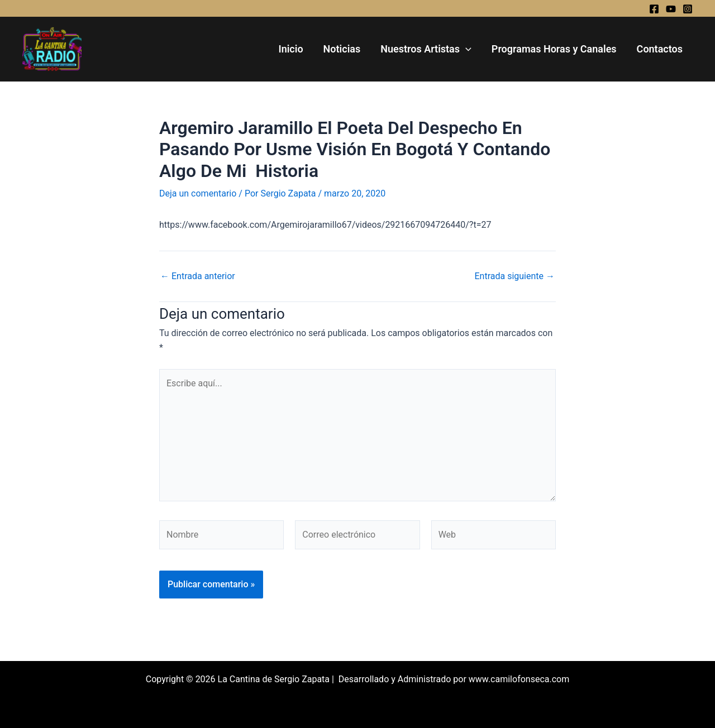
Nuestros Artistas (426, 49)
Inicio (290, 49)
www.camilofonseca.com (519, 679)
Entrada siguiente (514, 276)
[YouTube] (671, 9)
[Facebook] (654, 9)
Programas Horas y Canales (554, 49)
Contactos (660, 49)
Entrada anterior (198, 276)
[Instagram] (688, 9)
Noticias (342, 49)
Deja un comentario (198, 193)
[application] (466, 49)
